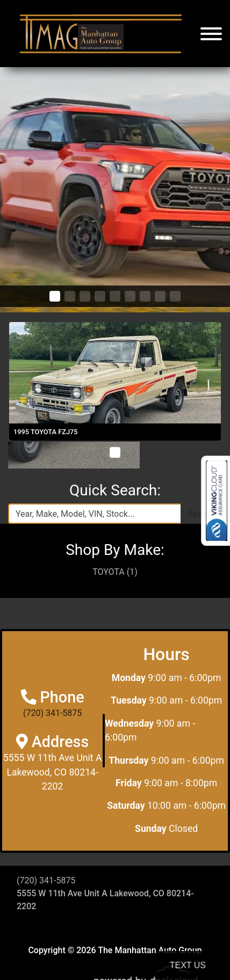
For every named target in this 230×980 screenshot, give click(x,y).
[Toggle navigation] (211, 34)
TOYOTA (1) (115, 572)
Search (201, 514)
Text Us (188, 965)
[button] (55, 296)
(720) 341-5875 (52, 713)
